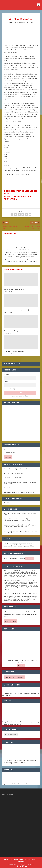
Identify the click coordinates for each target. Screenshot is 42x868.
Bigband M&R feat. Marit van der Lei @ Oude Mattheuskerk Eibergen (18, 520)
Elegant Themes (19, 859)
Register (25, 396)
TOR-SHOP (30, 559)
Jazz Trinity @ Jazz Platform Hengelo (16, 513)
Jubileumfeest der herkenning (14, 289)
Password (6, 382)
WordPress (21, 861)
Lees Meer (21, 666)
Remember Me (8, 389)
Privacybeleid (30, 864)
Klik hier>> (8, 696)
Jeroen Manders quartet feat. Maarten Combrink (19, 482)
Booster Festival (9, 473)
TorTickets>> (31, 546)
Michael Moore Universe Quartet (14, 492)
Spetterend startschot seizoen (14, 352)
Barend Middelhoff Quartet (12, 469)
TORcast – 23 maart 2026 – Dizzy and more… (18, 594)
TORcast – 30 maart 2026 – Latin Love (16, 581)
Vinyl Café (7, 488)
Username (6, 375)
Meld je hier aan (10, 621)
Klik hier (8, 457)
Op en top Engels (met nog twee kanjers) (18, 310)
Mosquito (7, 478)
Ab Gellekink (22, 22)
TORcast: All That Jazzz (15, 566)
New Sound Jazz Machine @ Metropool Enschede (19, 531)
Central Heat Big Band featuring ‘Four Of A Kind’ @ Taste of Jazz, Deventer (20, 526)
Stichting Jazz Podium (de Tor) (17, 864)
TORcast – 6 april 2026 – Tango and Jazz (17, 571)
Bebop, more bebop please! (13, 331)
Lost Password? (17, 396)
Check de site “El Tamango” (14, 677)
